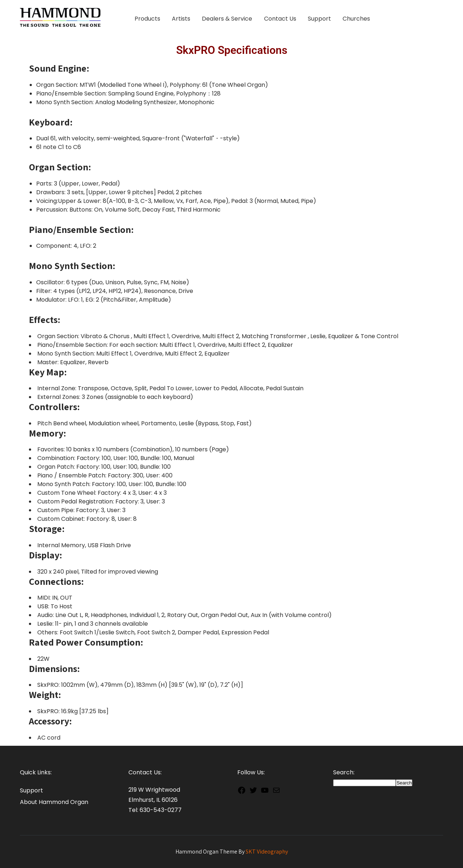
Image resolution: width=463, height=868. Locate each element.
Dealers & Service (227, 19)
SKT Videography (267, 852)
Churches (356, 19)
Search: (344, 772)
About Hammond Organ (54, 802)
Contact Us (280, 19)
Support (319, 19)
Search (404, 783)
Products (147, 19)
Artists (181, 19)
